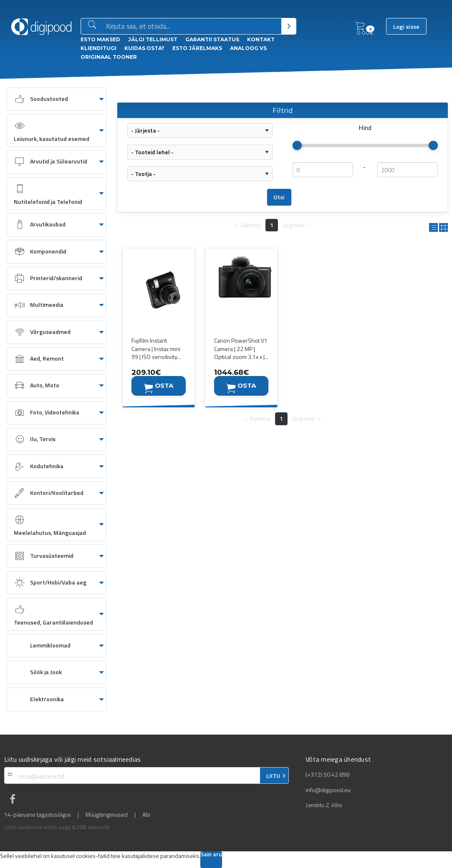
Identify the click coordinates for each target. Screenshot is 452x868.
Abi (146, 815)
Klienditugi (98, 48)
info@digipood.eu (328, 790)
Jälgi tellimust (153, 39)
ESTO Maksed (100, 39)
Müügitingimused (107, 815)
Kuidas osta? (144, 48)
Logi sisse (406, 27)
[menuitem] (57, 99)
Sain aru (211, 855)
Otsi (279, 197)
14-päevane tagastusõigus (38, 815)
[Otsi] (289, 26)
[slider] (297, 146)
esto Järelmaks (197, 48)
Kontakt (261, 39)
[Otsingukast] (192, 27)
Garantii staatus (212, 39)
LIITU (273, 776)
